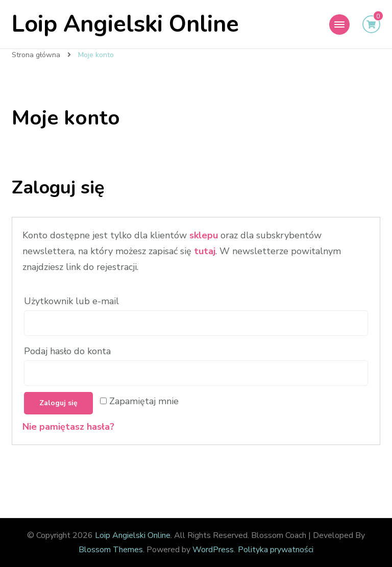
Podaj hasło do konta (69, 351)
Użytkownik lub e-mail (73, 301)
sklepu (204, 235)
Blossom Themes (111, 550)
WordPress (213, 550)
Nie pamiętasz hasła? (68, 427)
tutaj (205, 251)
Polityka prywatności (276, 550)
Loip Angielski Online (125, 24)
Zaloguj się (58, 403)
